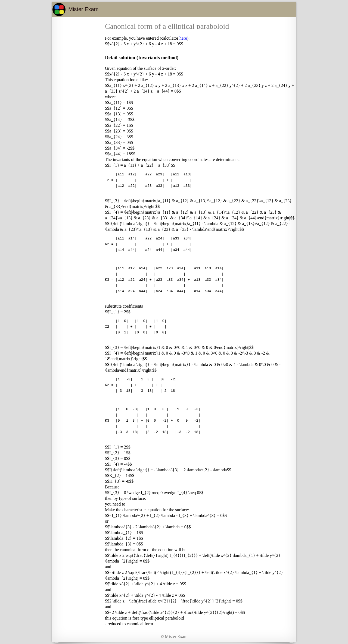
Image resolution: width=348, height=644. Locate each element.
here (183, 38)
